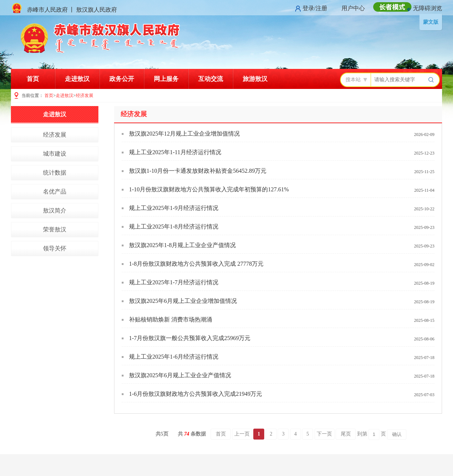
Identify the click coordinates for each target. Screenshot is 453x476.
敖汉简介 (55, 210)
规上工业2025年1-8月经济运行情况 (174, 227)
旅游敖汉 (255, 79)
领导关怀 (55, 248)
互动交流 (211, 79)
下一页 (324, 434)
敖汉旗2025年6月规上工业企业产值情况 (180, 375)
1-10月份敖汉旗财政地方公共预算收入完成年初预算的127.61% (209, 189)
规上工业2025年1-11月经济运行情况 (175, 152)
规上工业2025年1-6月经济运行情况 (174, 357)
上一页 (242, 434)
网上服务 (166, 79)
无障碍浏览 (427, 8)
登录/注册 (315, 8)
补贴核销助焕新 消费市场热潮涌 (171, 319)
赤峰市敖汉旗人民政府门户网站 (101, 38)
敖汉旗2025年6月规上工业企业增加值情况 (183, 301)
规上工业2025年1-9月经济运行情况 (174, 208)
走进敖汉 (77, 79)
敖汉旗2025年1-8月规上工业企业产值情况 (182, 245)
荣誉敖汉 (55, 229)
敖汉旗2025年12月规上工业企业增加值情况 (184, 134)
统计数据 (55, 173)
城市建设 (55, 154)
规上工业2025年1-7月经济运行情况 (174, 282)
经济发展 (85, 95)
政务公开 (122, 79)
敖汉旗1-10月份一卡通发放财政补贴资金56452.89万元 (198, 171)
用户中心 (353, 8)
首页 (33, 79)
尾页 (346, 434)
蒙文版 (431, 22)
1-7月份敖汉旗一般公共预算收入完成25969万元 (190, 338)
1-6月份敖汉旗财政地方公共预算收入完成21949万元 (196, 394)
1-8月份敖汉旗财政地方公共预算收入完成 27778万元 (196, 264)
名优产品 (55, 192)
